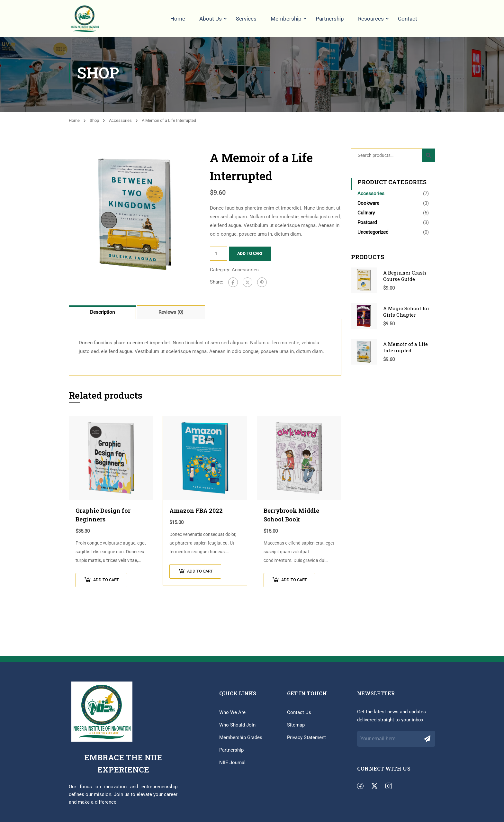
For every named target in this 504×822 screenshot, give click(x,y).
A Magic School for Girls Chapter (406, 315)
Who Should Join (237, 728)
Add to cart (250, 257)
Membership (286, 19)
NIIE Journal (232, 766)
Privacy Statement (306, 741)
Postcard (367, 226)
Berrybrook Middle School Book (291, 518)
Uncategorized (373, 236)
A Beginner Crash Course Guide (405, 279)
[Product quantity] (219, 257)
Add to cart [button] (106, 583)
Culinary (366, 216)
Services (246, 19)
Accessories (120, 124)
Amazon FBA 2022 (196, 514)
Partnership (330, 19)
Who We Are (232, 716)
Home (178, 19)
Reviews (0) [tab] (171, 316)
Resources (371, 19)
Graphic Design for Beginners (103, 518)
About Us (211, 19)
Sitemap (296, 728)
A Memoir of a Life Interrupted (405, 351)
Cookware (368, 207)
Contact (408, 19)
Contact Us (299, 716)
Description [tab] (102, 316)
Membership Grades (241, 741)
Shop (94, 124)
